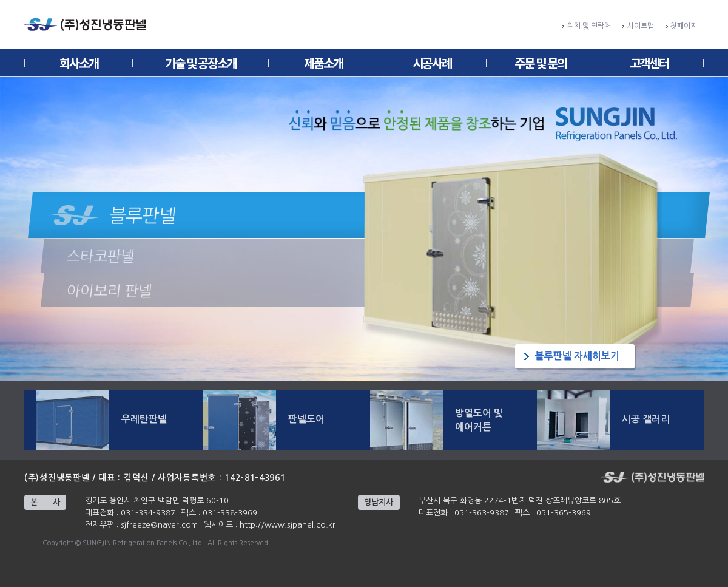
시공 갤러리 (646, 419)
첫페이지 (684, 26)
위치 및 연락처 (589, 26)
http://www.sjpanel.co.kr (288, 525)
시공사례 (432, 63)
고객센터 (649, 63)
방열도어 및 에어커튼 (479, 420)
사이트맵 (641, 26)
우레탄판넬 (144, 419)
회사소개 (79, 63)
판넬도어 (306, 419)
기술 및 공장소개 (201, 63)
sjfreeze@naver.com (159, 525)
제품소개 (323, 63)
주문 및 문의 (541, 63)
